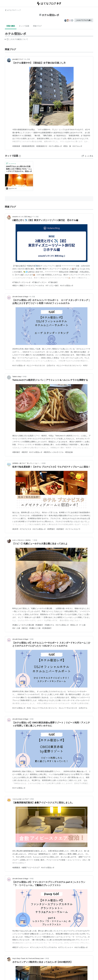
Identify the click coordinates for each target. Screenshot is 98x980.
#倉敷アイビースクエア (31, 868)
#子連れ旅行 (53, 282)
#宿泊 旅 (67, 146)
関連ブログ (37, 26)
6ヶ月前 (27, 59)
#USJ (85, 365)
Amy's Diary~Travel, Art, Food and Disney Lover (28, 958)
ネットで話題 (24, 26)
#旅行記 (25, 628)
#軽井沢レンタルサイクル (54, 452)
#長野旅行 (51, 529)
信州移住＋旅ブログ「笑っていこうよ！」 (26, 463)
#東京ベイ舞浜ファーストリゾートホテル (28, 286)
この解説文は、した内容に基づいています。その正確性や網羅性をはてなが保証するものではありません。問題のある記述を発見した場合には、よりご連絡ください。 (16, 40)
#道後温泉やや (42, 146)
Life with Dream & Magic (20, 297)
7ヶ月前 (36, 217)
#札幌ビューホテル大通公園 (23, 625)
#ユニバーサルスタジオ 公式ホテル (41, 365)
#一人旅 (82, 625)
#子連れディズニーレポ (21, 282)
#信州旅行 (60, 529)
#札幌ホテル (49, 625)
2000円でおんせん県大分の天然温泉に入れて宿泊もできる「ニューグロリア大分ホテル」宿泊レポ (19, 169)
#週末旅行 (16, 452)
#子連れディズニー (39, 282)
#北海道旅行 (47, 628)
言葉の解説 (11, 26)
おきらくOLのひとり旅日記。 (22, 540)
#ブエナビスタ (26, 529)
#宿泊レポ (74, 625)
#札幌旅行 (39, 625)
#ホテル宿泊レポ (55, 146)
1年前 (25, 377)
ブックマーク (11, 163)
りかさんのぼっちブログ (20, 799)
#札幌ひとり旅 (35, 628)
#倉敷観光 (16, 868)
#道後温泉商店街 (28, 146)
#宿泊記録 (69, 452)
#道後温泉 (16, 146)
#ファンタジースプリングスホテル (44, 947)
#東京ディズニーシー (21, 947)
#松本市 (15, 529)
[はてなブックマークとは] (20, 156)
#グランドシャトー (66, 947)
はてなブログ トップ (13, 10)
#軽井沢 (25, 452)
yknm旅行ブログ (18, 59)
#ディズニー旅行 (52, 286)
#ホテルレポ (77, 146)
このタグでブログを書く (84, 20)
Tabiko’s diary (17, 377)
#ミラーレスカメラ (73, 529)
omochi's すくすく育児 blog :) (22, 217)
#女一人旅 (16, 628)
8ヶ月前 (32, 297)
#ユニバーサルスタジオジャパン (69, 365)
